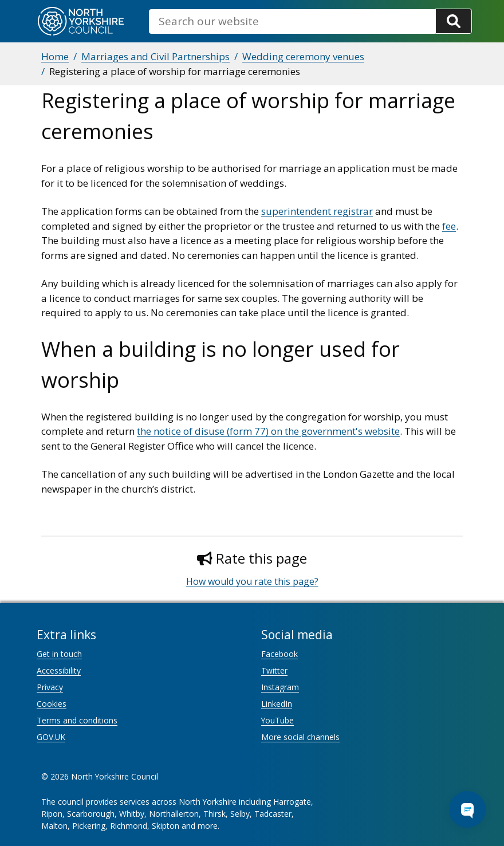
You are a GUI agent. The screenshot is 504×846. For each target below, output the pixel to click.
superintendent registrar (317, 211)
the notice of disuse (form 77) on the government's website (268, 431)
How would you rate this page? (252, 581)
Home (55, 56)
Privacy (50, 687)
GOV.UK (51, 737)
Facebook (279, 654)
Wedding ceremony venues (303, 56)
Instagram (280, 687)
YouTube (277, 720)
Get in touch (59, 654)
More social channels (300, 737)
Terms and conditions (77, 720)
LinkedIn (277, 704)
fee (449, 226)
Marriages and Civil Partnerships (155, 56)
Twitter (274, 670)
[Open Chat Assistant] (467, 809)
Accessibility (59, 670)
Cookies (52, 704)
